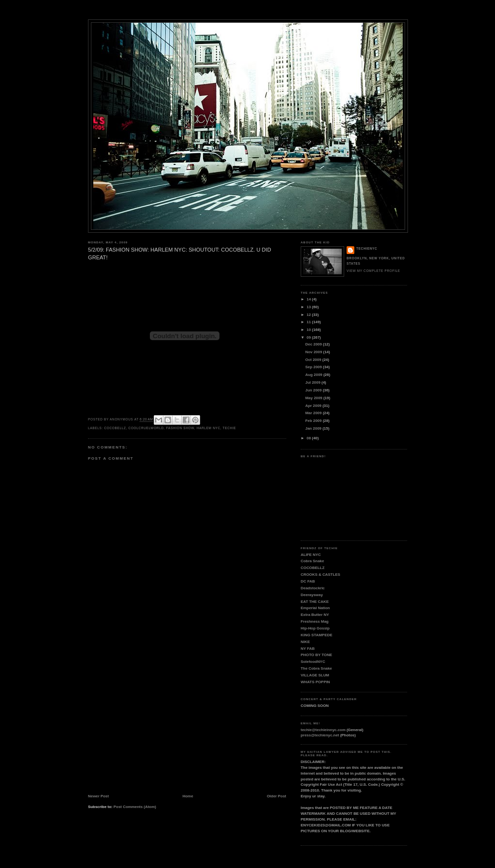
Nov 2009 (314, 352)
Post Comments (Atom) (135, 807)
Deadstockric (313, 588)
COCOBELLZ (115, 428)
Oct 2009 (314, 360)
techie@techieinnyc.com (323, 730)
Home (188, 796)
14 (309, 299)
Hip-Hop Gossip (315, 628)
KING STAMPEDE (316, 635)
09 (309, 337)
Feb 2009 (314, 421)
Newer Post (98, 796)
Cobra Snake (312, 561)
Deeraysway (312, 595)
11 (309, 322)
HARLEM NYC (209, 428)
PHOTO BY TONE (316, 655)
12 (309, 315)
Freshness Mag (315, 621)
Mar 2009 (314, 413)
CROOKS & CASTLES (320, 575)
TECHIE (230, 428)
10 (309, 330)
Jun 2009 (314, 390)
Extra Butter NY (315, 615)
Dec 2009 (314, 344)
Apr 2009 (314, 406)
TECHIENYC (367, 248)
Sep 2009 (314, 367)
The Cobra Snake (316, 668)
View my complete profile (373, 271)
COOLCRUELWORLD (146, 428)
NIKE (305, 642)
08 (309, 438)
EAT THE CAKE (315, 602)
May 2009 (314, 398)
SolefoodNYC (313, 662)
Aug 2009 (314, 375)
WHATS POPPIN (315, 682)
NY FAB (308, 649)
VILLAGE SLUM (315, 675)
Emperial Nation (315, 608)
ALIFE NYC (311, 555)
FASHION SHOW (180, 428)
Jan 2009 (314, 428)
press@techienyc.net (320, 735)
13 (309, 307)
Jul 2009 (313, 382)
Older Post (277, 796)
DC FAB (308, 581)
